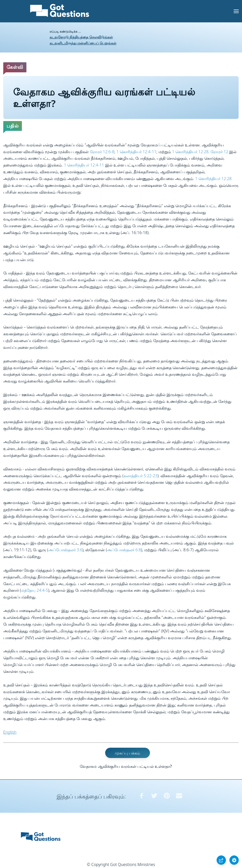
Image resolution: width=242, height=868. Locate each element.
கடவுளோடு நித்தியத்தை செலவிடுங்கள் (81, 37)
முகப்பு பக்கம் (127, 753)
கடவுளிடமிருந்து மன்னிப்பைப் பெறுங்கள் (83, 43)
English (10, 732)
